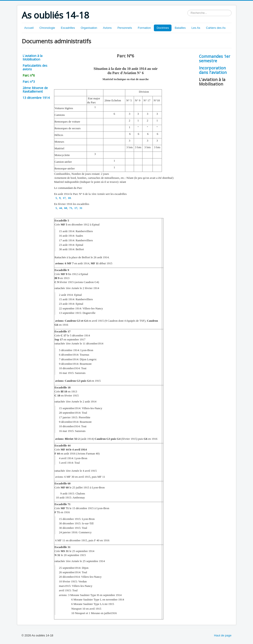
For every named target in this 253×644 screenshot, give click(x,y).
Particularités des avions (35, 67)
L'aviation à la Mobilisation (32, 57)
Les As (196, 28)
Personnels (125, 28)
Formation (144, 28)
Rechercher (187, 10)
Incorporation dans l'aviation (213, 70)
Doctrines (163, 28)
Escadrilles (68, 28)
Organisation (89, 28)
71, (71, 208)
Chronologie (47, 28)
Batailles (180, 28)
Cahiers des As (216, 28)
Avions (107, 28)
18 (69, 198)
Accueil (29, 28)
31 (80, 208)
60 (65, 208)
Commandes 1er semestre (215, 58)
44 (60, 208)
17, (76, 208)
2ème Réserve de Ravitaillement (35, 90)
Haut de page (223, 635)
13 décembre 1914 (36, 98)
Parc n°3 (29, 82)
